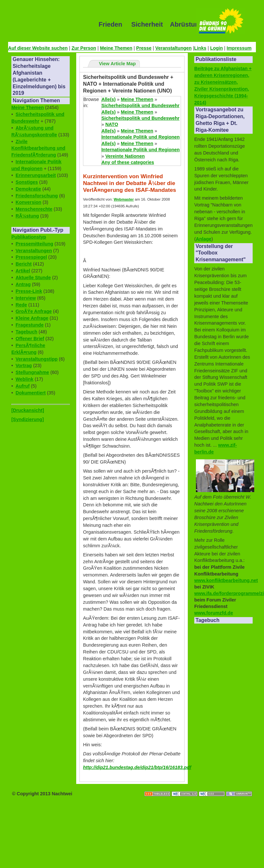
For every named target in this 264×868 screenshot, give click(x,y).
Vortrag (24, 366)
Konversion (28, 202)
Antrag (23, 284)
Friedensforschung (37, 196)
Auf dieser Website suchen (38, 48)
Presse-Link (29, 291)
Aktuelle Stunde (33, 278)
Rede (21, 305)
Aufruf (23, 386)
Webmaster (124, 199)
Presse (144, 48)
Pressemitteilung (34, 244)
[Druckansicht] (28, 410)
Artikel (23, 271)
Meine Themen (116, 48)
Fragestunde (30, 325)
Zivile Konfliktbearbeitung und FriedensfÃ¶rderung (38, 148)
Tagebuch (26, 332)
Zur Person (84, 48)
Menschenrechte (34, 209)
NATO (112, 124)
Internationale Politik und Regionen (141, 137)
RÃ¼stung (27, 216)
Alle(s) (109, 99)
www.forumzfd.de (214, 613)
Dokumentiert (31, 393)
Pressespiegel (31, 257)
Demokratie (28, 189)
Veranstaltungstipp (37, 359)
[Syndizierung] (28, 419)
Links (200, 48)
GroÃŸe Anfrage (34, 311)
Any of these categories (128, 162)
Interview (26, 298)
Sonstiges (27, 182)
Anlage (204, 239)
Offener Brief (30, 339)
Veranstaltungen (174, 48)
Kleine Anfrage (32, 318)
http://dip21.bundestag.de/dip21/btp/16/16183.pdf (137, 767)
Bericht (24, 264)
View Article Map (117, 64)
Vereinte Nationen (125, 156)
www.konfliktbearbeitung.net (226, 580)
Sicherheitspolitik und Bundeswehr (141, 105)
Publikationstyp (29, 237)
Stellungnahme (32, 372)
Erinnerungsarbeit (36, 175)
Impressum (239, 48)
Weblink (24, 379)
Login (216, 48)
